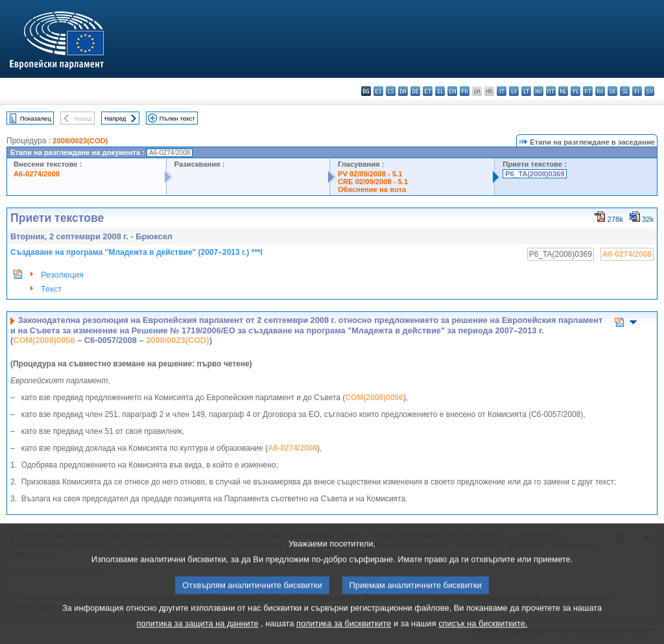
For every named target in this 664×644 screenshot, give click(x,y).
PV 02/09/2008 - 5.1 (370, 174)
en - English (452, 91)
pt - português (588, 91)
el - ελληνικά (440, 91)
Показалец (36, 118)
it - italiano (502, 91)
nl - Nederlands (563, 91)
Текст (51, 289)
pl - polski (575, 91)
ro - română (600, 91)
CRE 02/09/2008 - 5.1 (373, 182)
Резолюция (62, 275)
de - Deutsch (415, 91)
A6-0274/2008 (37, 174)
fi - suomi (637, 91)
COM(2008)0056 (44, 340)
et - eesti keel (428, 91)
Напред (115, 118)
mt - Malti (551, 91)
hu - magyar (539, 91)
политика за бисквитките (344, 635)
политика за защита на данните (198, 635)
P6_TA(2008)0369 (535, 174)
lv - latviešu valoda (514, 91)
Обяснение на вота (372, 189)
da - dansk (403, 91)
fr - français (465, 91)
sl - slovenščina (625, 91)
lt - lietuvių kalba (526, 91)
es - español (378, 91)
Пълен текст (177, 118)
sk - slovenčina (612, 91)
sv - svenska (649, 91)
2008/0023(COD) (80, 141)
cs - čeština (391, 91)
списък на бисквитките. (483, 635)
